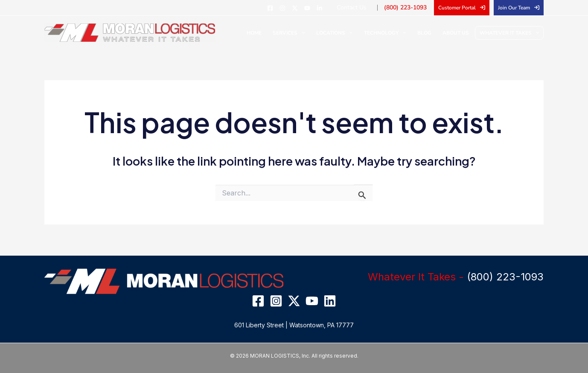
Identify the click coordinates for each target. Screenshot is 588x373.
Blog (429, 33)
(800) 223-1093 (408, 7)
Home (269, 33)
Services (301, 33)
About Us (457, 33)
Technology (392, 33)
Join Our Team (514, 8)
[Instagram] (291, 8)
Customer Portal (457, 8)
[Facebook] (279, 8)
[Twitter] (303, 8)
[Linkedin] (328, 8)
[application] (314, 33)
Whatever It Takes (509, 33)
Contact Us (359, 7)
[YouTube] (316, 8)
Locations (344, 33)
